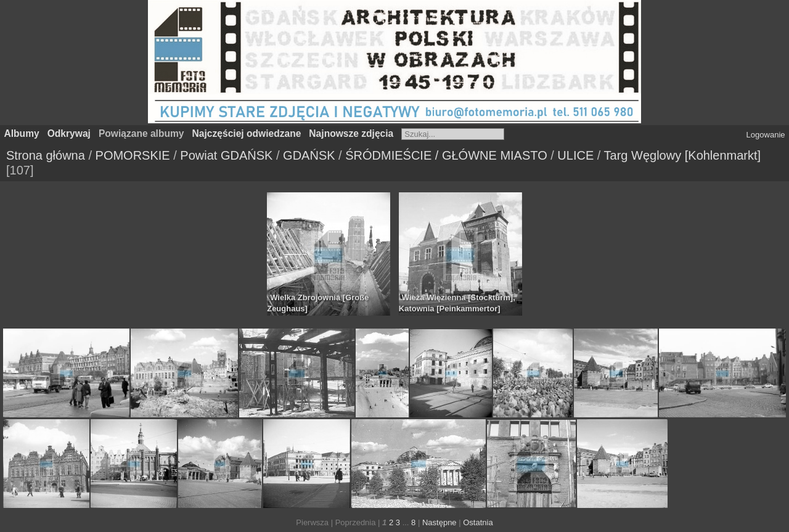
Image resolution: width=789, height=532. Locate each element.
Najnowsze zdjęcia (351, 133)
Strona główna (46, 155)
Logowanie (766, 135)
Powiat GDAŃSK (226, 155)
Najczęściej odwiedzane (247, 133)
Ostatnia (478, 522)
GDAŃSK (309, 155)
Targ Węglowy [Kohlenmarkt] (683, 155)
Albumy (22, 133)
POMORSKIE (133, 155)
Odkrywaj (69, 133)
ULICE (575, 155)
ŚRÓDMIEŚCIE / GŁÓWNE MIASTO (446, 155)
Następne (439, 522)
